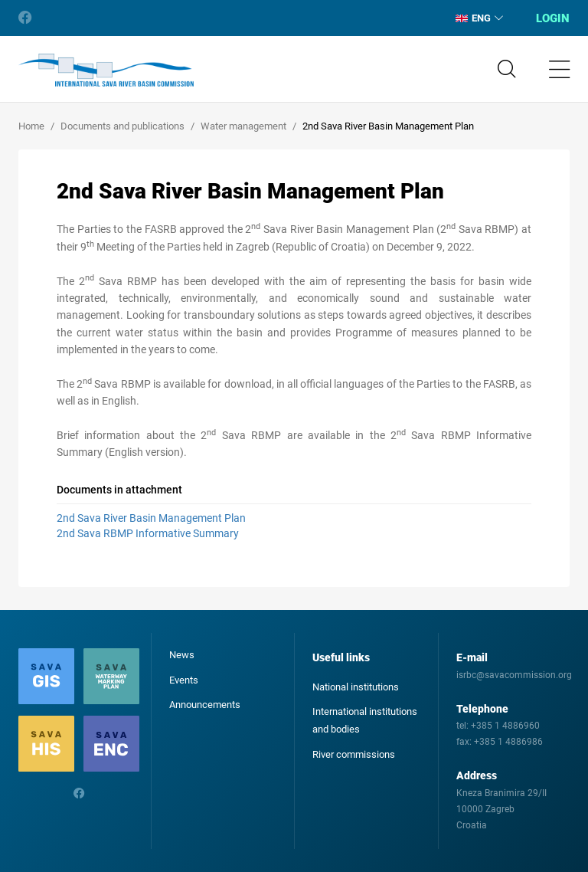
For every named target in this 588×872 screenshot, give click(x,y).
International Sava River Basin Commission (106, 70)
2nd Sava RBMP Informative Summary (148, 533)
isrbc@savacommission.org (514, 675)
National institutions (356, 687)
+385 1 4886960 (505, 726)
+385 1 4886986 (508, 742)
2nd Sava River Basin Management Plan (151, 518)
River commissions (354, 754)
